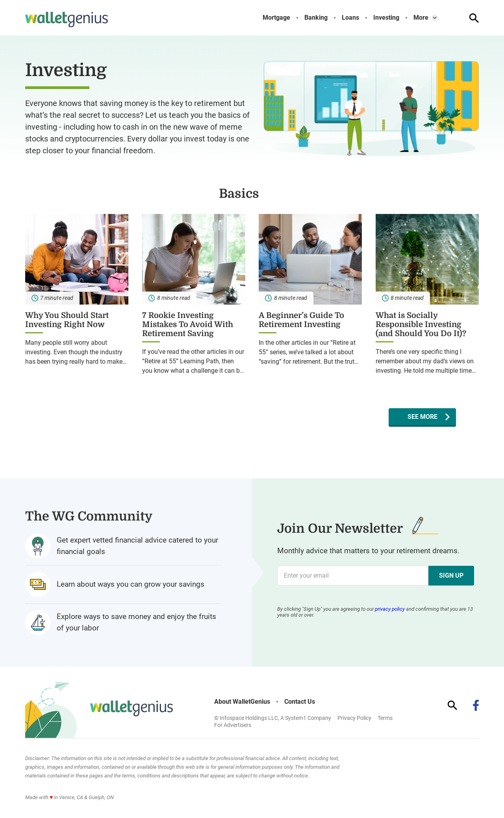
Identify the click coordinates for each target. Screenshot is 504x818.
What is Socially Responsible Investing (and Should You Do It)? (421, 324)
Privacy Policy (354, 718)
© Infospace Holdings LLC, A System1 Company (273, 718)
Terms (385, 718)
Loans (350, 18)
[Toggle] (435, 18)
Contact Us (300, 702)
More (421, 18)
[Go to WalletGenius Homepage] (67, 20)
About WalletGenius (242, 702)
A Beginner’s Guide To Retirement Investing (301, 320)
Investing (386, 18)
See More (422, 417)
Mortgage (276, 18)
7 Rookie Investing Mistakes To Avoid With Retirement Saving (188, 324)
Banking (316, 18)
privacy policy (390, 609)
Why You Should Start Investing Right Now (67, 320)
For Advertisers (233, 725)
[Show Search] (474, 18)
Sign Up (451, 575)
